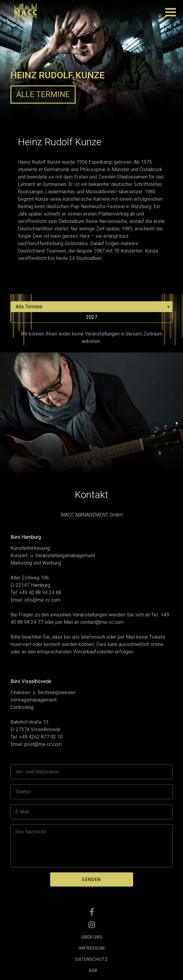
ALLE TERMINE (43, 94)
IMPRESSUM (91, 948)
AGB (93, 970)
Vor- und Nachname (37, 772)
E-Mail (22, 812)
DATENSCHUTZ (91, 959)
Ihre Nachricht (31, 832)
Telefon (23, 792)
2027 (92, 317)
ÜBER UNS (92, 937)
